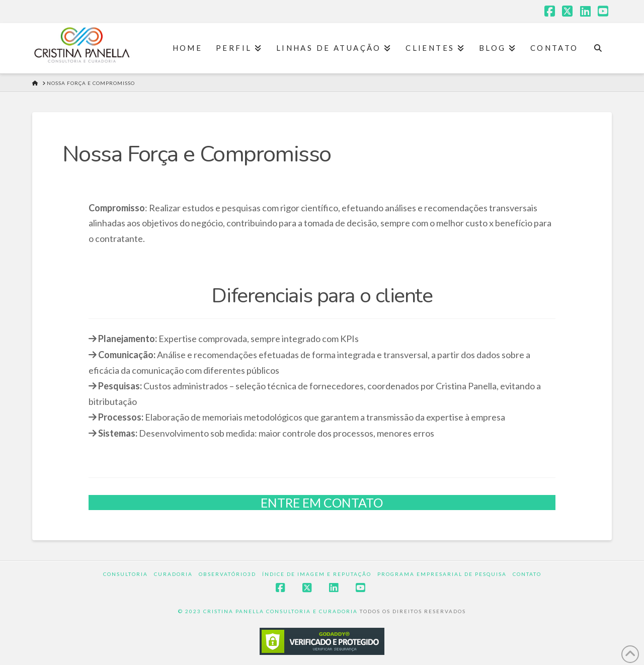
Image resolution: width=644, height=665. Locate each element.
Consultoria (126, 574)
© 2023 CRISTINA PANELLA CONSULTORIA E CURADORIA (269, 611)
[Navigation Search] (598, 48)
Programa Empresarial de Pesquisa (442, 574)
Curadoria (173, 574)
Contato (527, 574)
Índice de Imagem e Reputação (317, 574)
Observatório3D (227, 574)
